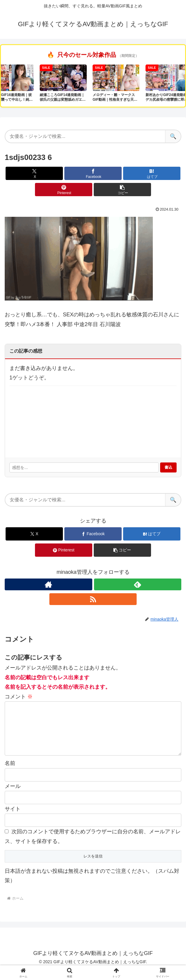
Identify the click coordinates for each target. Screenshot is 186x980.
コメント (19, 697)
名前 (10, 773)
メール (13, 796)
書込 (168, 467)
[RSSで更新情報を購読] (93, 599)
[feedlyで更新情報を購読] (138, 584)
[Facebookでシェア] (93, 173)
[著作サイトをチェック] (48, 584)
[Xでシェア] (34, 173)
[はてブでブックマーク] (152, 173)
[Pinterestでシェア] (64, 190)
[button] (122, 190)
